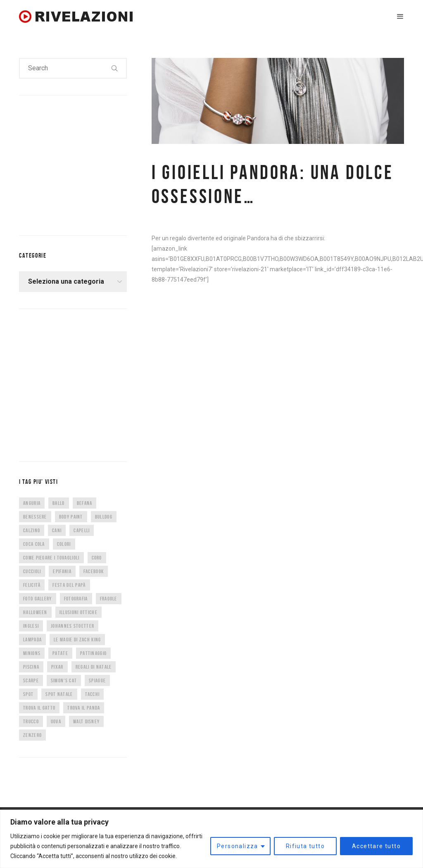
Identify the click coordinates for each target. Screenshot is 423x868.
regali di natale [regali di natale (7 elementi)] (94, 667)
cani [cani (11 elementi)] (57, 530)
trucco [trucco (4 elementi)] (31, 721)
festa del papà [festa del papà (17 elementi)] (69, 585)
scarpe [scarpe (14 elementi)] (31, 680)
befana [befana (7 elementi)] (85, 503)
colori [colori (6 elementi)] (64, 544)
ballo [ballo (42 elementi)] (59, 503)
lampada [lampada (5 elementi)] (32, 640)
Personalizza (238, 846)
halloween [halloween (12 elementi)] (35, 612)
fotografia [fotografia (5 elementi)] (76, 599)
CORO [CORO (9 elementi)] (97, 558)
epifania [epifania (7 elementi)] (62, 571)
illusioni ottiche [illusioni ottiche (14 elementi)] (78, 612)
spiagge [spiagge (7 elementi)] (97, 680)
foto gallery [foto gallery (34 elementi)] (38, 599)
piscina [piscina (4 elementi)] (31, 667)
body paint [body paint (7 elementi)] (71, 517)
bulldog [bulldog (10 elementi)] (104, 517)
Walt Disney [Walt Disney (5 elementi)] (86, 721)
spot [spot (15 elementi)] (28, 694)
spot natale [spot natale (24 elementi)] (59, 694)
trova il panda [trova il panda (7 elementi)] (84, 708)
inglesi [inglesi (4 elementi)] (31, 626)
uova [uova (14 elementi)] (56, 721)
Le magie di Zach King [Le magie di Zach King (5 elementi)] (77, 640)
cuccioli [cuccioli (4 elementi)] (32, 571)
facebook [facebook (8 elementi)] (94, 571)
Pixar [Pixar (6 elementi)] (57, 667)
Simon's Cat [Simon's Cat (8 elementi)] (64, 680)
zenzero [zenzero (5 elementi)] (32, 735)
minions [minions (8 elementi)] (32, 653)
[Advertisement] (81, 164)
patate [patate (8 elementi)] (60, 653)
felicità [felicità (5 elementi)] (32, 585)
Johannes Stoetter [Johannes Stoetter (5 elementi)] (72, 626)
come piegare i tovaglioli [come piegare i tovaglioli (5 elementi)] (51, 558)
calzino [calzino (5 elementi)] (32, 530)
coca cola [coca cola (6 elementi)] (34, 544)
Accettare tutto (376, 846)
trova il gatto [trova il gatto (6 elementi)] (39, 708)
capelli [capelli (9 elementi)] (82, 530)
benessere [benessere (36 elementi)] (35, 517)
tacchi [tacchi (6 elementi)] (93, 694)
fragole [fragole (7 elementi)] (109, 599)
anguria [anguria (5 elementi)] (32, 503)
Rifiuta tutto (305, 846)
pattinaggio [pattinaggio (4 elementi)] (93, 653)
